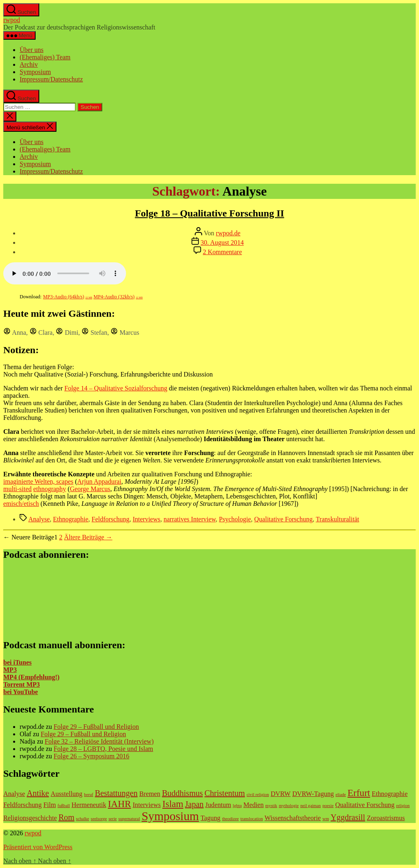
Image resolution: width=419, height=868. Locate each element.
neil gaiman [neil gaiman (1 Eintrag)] (311, 806)
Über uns (32, 50)
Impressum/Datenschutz (51, 79)
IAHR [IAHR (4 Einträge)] (120, 804)
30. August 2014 (222, 242)
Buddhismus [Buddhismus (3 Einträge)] (182, 793)
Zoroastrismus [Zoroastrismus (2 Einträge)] (386, 818)
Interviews (146, 519)
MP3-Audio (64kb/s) (68, 297)
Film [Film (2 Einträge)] (50, 805)
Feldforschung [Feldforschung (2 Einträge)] (23, 805)
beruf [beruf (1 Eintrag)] (88, 795)
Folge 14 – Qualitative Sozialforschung (116, 388)
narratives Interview (190, 519)
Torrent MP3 (21, 684)
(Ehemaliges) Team (45, 57)
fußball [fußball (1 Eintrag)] (64, 806)
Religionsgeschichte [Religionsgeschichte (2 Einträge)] (30, 818)
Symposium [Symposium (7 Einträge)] (170, 816)
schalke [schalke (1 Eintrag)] (83, 819)
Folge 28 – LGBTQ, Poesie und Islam (103, 749)
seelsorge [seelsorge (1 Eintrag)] (99, 819)
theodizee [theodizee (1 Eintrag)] (231, 819)
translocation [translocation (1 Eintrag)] (252, 819)
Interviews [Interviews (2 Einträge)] (147, 805)
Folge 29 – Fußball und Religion (96, 727)
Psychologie (235, 519)
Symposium (35, 72)
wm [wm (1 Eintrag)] (326, 819)
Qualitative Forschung (283, 519)
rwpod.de (228, 233)
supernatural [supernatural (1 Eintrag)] (129, 819)
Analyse (39, 519)
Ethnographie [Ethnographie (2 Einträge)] (390, 794)
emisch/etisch (21, 504)
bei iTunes (17, 662)
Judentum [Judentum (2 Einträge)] (218, 805)
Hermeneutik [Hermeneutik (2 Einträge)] (89, 805)
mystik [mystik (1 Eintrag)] (271, 806)
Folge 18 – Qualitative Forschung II (210, 213)
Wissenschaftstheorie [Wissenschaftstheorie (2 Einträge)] (293, 818)
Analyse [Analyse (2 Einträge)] (14, 794)
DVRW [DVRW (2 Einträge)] (280, 794)
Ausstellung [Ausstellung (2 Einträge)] (67, 794)
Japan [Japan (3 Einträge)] (194, 804)
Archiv (29, 64)
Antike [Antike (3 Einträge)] (38, 793)
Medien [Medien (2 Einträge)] (254, 805)
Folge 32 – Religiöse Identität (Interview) (99, 741)
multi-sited (17, 489)
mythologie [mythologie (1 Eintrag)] (289, 806)
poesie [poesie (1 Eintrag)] (328, 806)
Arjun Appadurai (99, 481)
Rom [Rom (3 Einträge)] (66, 817)
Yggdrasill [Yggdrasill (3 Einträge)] (348, 817)
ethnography (50, 489)
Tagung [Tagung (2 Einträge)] (211, 818)
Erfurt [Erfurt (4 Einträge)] (359, 793)
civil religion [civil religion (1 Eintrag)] (258, 795)
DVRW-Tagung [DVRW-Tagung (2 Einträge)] (313, 794)
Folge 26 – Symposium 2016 (91, 756)
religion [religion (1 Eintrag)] (403, 806)
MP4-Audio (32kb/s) (118, 297)
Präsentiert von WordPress (38, 847)
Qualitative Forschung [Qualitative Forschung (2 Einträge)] (365, 805)
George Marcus (90, 489)
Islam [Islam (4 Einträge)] (173, 804)
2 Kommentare (223, 252)
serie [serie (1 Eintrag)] (113, 819)
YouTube (25, 692)
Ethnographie (71, 519)
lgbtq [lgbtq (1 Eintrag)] (237, 806)
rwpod (12, 20)
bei (7, 692)
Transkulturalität (338, 519)
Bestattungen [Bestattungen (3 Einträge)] (116, 793)
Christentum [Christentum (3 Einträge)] (225, 793)
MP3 (10, 670)
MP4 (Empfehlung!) (31, 677)
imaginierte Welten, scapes (38, 481)
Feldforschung (110, 519)
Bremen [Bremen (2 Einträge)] (150, 794)
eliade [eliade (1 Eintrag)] (341, 795)
